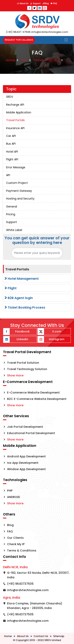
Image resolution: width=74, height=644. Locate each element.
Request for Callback (19, 40)
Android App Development (26, 456)
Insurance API (15, 128)
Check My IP (16, 544)
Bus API (11, 144)
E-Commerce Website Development (33, 393)
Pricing (11, 214)
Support (35, 3)
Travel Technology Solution (27, 369)
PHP (10, 491)
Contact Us (41, 636)
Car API (11, 136)
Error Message (16, 167)
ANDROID (14, 497)
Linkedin (16, 340)
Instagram (51, 340)
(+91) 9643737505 (20, 584)
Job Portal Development (25, 427)
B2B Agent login (18, 298)
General (12, 207)
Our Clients (15, 538)
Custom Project (17, 183)
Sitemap (59, 636)
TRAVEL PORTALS (46, 60)
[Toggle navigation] (66, 40)
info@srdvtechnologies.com (28, 590)
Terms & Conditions (22, 550)
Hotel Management (21, 279)
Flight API (12, 159)
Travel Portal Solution (23, 363)
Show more (15, 375)
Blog (46, 3)
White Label (14, 230)
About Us (23, 3)
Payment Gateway (19, 191)
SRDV (10, 97)
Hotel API (12, 152)
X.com (49, 332)
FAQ (54, 3)
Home (10, 60)
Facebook (16, 332)
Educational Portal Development (31, 433)
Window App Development (26, 469)
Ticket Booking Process (24, 307)
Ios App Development (23, 463)
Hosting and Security (20, 199)
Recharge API (15, 105)
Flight (10, 288)
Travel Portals (15, 120)
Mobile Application (19, 112)
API (8, 175)
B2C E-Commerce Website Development (37, 399)
